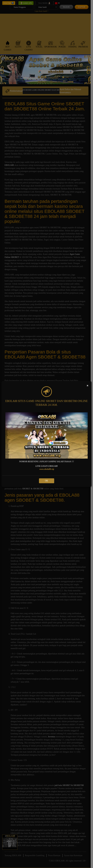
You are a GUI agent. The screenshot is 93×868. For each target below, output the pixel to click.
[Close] (88, 386)
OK (46, 481)
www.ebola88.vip (47, 469)
